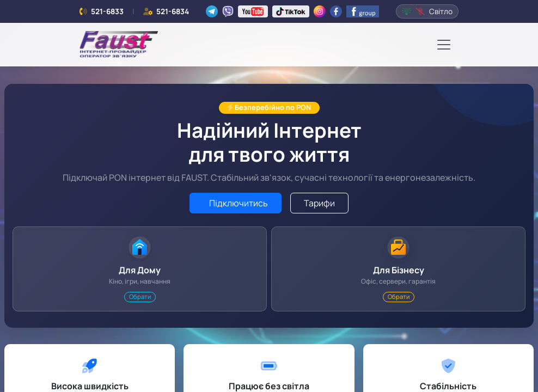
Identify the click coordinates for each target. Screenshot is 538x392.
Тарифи (319, 203)
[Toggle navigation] (444, 45)
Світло (427, 11)
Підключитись (238, 203)
